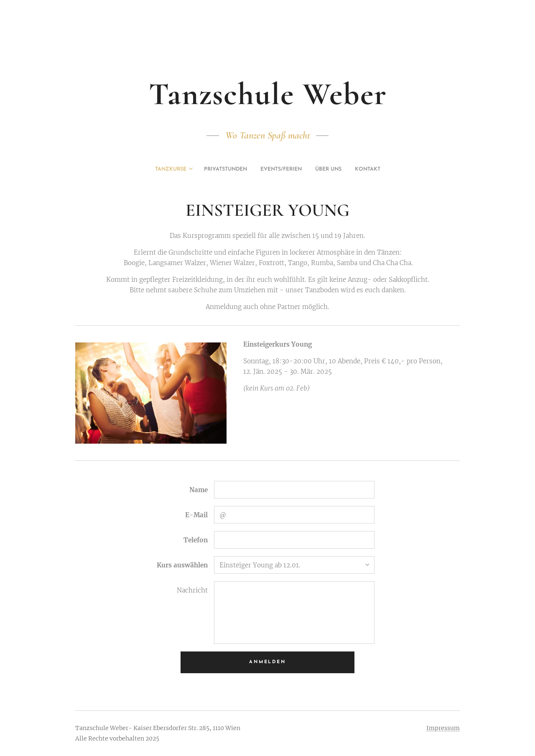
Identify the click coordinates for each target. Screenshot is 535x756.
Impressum (443, 728)
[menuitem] (244, 169)
